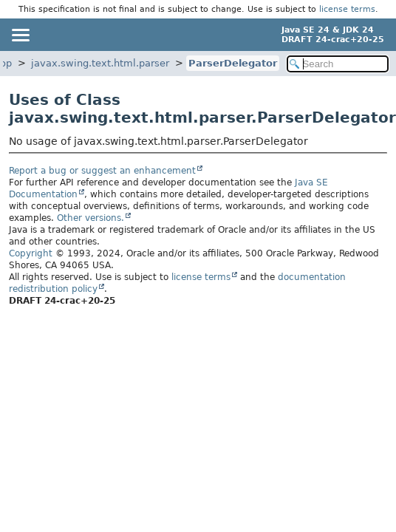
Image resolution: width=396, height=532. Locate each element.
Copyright (31, 253)
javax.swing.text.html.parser (100, 63)
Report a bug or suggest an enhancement (102, 171)
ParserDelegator (233, 63)
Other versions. (91, 218)
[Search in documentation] (338, 64)
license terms (347, 9)
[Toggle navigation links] (20, 35)
